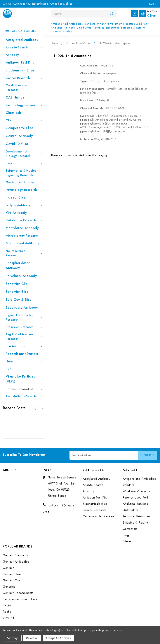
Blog (69, 31)
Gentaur (8, 568)
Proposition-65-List (24, 389)
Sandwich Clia (17, 284)
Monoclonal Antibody (22, 243)
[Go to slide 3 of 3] (35, 409)
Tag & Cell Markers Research (24, 337)
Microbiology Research (24, 236)
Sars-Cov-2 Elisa (19, 300)
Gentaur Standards (15, 555)
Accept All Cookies (58, 638)
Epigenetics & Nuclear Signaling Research (24, 173)
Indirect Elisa (16, 197)
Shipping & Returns (133, 28)
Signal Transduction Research (24, 317)
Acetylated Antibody (22, 40)
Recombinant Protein (22, 354)
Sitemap (128, 541)
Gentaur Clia (11, 580)
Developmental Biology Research (24, 154)
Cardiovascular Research (24, 88)
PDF (24, 369)
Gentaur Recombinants (18, 593)
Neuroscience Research (24, 253)
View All (8, 618)
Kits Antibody (16, 213)
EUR (153, 4)
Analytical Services (63, 28)
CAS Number (16, 97)
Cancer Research (24, 78)
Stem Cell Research (24, 327)
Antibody (24, 55)
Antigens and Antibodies (67, 24)
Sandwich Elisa (17, 292)
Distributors (84, 28)
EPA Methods (24, 346)
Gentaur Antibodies (24, 182)
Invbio (7, 605)
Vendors (90, 24)
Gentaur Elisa (12, 574)
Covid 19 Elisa (17, 144)
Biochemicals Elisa (20, 70)
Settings (13, 638)
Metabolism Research (24, 220)
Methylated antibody (22, 228)
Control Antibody (19, 136)
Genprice (9, 587)
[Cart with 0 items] (148, 13)
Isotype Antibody (24, 205)
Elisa (24, 163)
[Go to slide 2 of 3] (42, 409)
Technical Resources (106, 28)
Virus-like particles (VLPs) (20, 379)
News (24, 361)
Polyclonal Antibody (21, 276)
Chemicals (14, 113)
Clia (24, 120)
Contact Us (58, 31)
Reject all (32, 638)
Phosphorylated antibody (18, 265)
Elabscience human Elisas (20, 599)
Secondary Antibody (22, 308)
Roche (7, 612)
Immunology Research (24, 190)
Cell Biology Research (24, 105)
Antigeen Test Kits (20, 62)
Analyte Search (24, 47)
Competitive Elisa (19, 128)
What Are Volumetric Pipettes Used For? (123, 24)
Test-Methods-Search (24, 396)
